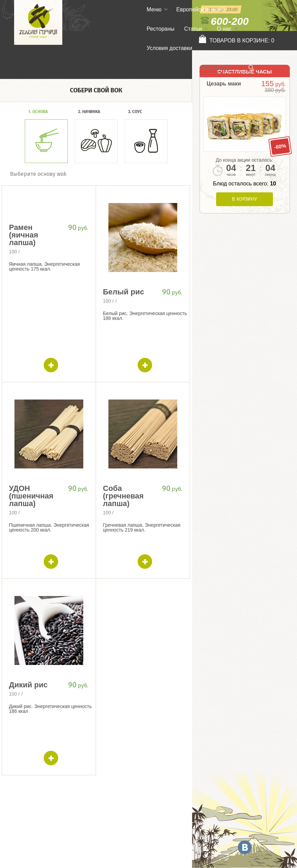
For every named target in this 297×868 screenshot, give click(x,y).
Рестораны (161, 29)
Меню (154, 9)
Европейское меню (201, 9)
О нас (224, 29)
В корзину (245, 199)
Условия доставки (169, 48)
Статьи (193, 29)
